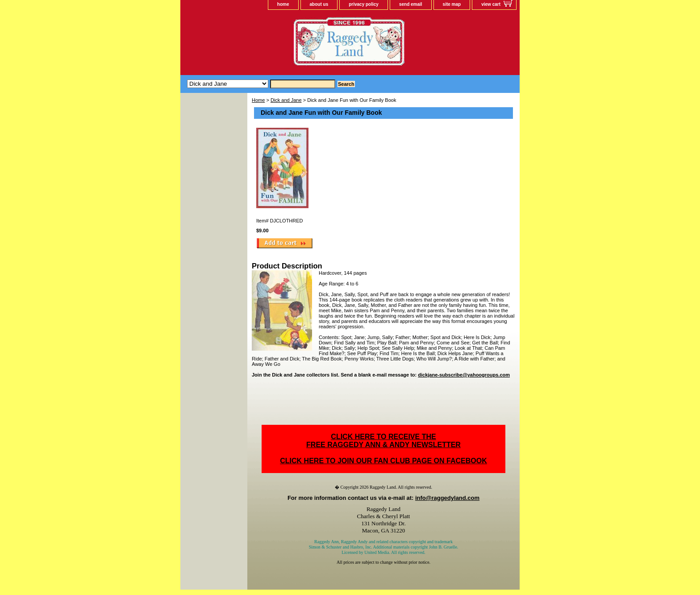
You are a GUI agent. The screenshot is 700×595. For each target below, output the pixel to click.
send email (411, 4)
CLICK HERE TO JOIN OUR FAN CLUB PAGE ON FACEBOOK (383, 461)
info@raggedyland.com (447, 498)
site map (452, 4)
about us (319, 4)
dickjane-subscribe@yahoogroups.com (464, 375)
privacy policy (364, 4)
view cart (491, 4)
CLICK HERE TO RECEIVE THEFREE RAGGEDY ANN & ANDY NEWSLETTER (383, 441)
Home (258, 100)
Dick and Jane (286, 100)
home (283, 4)
